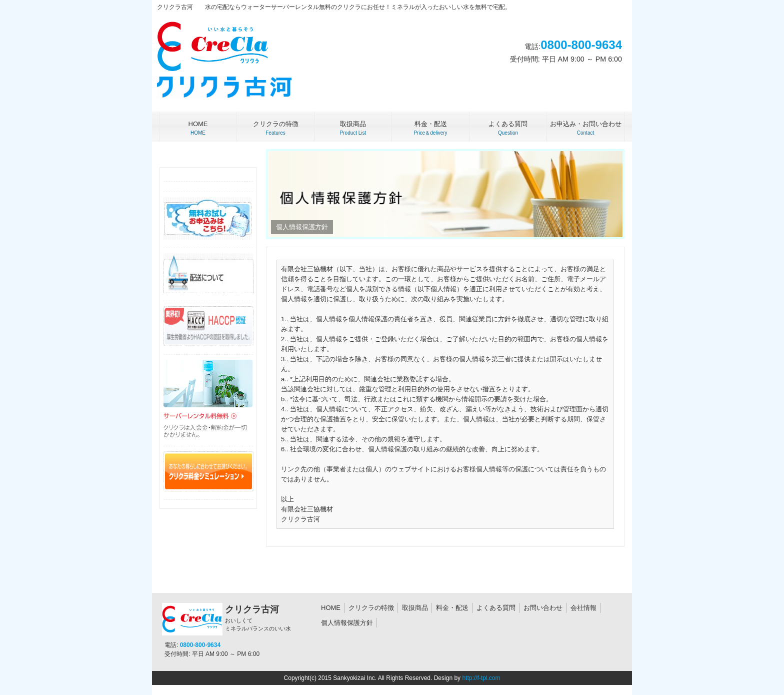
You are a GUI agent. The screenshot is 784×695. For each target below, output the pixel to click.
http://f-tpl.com (481, 678)
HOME (331, 608)
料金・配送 (452, 608)
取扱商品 (415, 608)
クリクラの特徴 (371, 608)
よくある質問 (496, 608)
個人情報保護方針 (347, 623)
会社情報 (583, 608)
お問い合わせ (543, 608)
